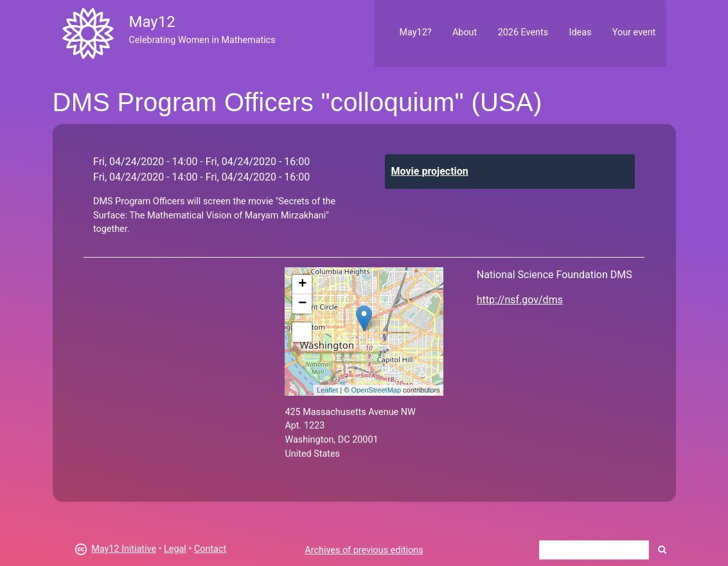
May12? (415, 32)
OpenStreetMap (376, 390)
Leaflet (327, 390)
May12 (152, 22)
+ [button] (302, 285)
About (465, 32)
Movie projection (430, 171)
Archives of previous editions (364, 550)
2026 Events (523, 32)
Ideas (581, 32)
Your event (634, 32)
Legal (175, 549)
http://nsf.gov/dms (520, 300)
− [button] (302, 304)
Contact (210, 549)
